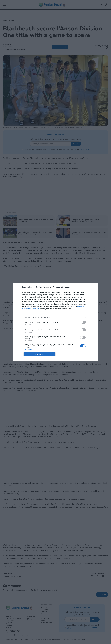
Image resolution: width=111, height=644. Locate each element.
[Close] (94, 287)
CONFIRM (40, 354)
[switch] (83, 322)
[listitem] (55, 317)
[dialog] (55, 322)
